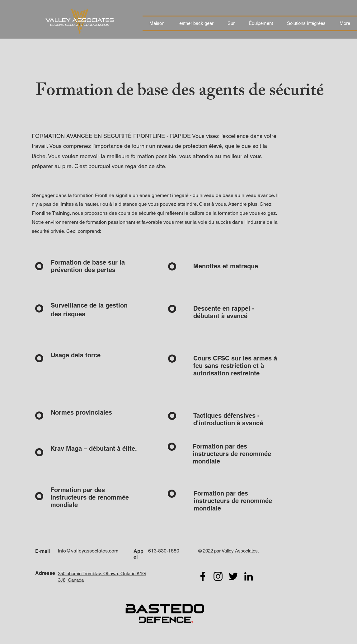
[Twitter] (233, 576)
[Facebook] (203, 576)
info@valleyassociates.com (88, 551)
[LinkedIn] (249, 576)
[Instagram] (218, 576)
